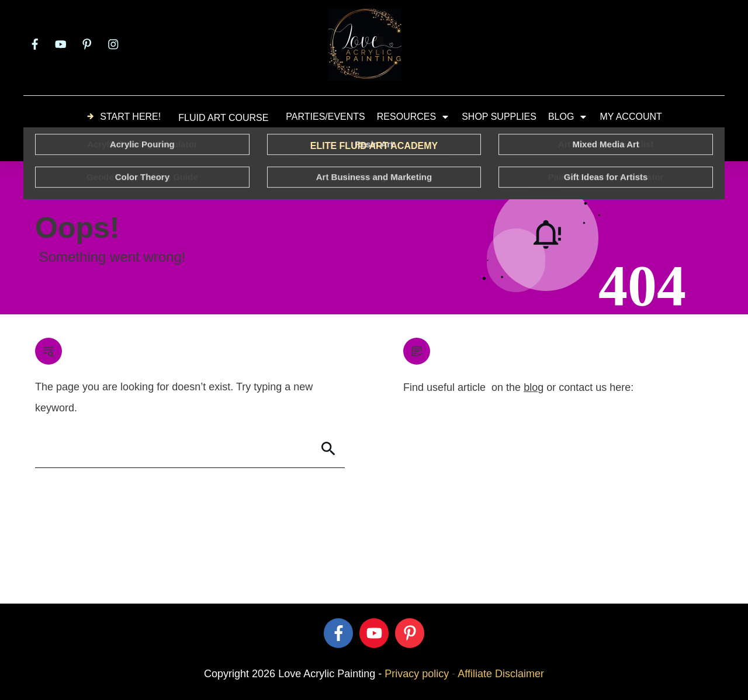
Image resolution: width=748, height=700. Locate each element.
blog (534, 387)
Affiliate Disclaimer (501, 674)
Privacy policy (417, 674)
